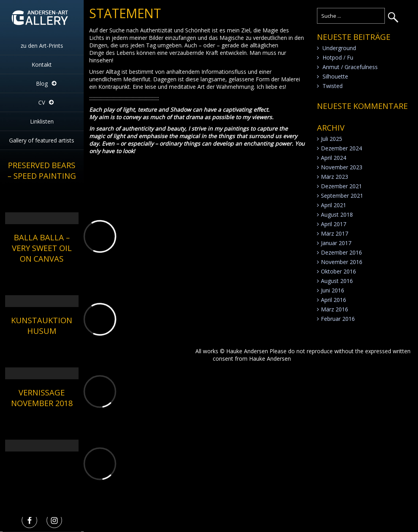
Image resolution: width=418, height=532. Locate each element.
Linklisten (42, 121)
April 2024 (334, 158)
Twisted (333, 86)
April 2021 (334, 205)
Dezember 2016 (341, 252)
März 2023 (335, 177)
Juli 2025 (332, 139)
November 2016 (342, 262)
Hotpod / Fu (338, 57)
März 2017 (335, 233)
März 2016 (335, 309)
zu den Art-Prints (42, 46)
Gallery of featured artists (42, 140)
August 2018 (337, 214)
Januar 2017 (336, 243)
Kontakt (42, 65)
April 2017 (334, 224)
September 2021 (342, 196)
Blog (42, 83)
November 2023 (342, 167)
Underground (339, 48)
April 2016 (334, 300)
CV (42, 102)
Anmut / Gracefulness (350, 67)
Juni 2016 (333, 290)
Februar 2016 (338, 319)
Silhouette (335, 76)
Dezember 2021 (341, 186)
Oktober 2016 (338, 271)
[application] (42, 204)
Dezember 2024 (341, 148)
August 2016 (337, 281)
